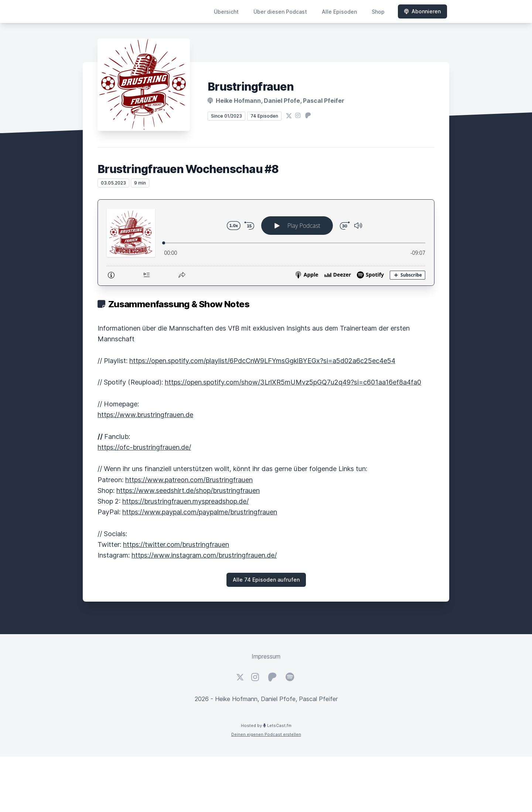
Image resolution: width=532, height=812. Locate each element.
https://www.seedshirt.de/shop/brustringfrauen (188, 490)
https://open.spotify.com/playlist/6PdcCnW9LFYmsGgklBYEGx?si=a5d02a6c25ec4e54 (262, 361)
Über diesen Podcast (280, 12)
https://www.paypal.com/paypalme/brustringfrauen (200, 512)
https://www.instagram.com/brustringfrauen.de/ (204, 555)
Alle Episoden (339, 12)
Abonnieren (422, 11)
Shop (378, 12)
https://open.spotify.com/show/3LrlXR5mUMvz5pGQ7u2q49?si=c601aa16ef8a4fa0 (293, 382)
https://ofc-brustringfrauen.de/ (144, 447)
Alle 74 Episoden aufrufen (266, 580)
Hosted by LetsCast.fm (266, 725)
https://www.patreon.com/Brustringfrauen (189, 480)
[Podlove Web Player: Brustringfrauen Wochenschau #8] (266, 243)
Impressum (266, 656)
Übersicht (226, 12)
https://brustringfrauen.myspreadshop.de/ (185, 501)
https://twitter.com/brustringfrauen (176, 544)
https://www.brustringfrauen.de (145, 415)
